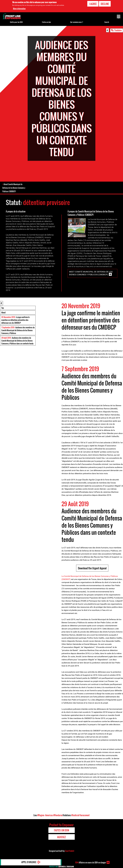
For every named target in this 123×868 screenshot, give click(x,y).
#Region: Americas (45, 815)
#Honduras (58, 815)
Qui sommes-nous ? (77, 22)
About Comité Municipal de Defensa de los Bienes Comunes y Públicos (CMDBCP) (14, 188)
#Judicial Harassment (80, 815)
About (3, 313)
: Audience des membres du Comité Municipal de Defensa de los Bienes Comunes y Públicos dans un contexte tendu (17, 341)
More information (19, 9)
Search (107, 22)
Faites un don (46, 22)
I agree (93, 4)
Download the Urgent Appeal (92, 568)
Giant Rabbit (70, 851)
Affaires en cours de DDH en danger (91, 862)
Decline (105, 4)
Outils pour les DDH (16, 22)
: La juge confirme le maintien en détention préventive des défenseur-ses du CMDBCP (15, 320)
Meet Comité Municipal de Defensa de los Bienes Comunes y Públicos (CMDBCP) (91, 273)
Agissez (61, 837)
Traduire (118, 30)
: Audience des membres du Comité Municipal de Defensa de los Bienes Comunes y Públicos (18, 330)
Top (3, 308)
